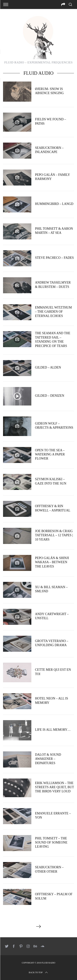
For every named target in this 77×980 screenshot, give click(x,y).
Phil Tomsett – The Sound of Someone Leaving (51, 843)
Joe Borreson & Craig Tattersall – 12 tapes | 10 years (54, 535)
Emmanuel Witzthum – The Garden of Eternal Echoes (53, 312)
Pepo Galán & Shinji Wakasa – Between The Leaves (52, 562)
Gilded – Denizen (50, 396)
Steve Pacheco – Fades (54, 258)
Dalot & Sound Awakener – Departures (48, 759)
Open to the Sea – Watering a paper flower (50, 454)
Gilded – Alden (48, 367)
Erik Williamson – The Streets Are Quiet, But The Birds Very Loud (54, 787)
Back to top (38, 972)
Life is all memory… (53, 730)
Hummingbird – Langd (54, 204)
